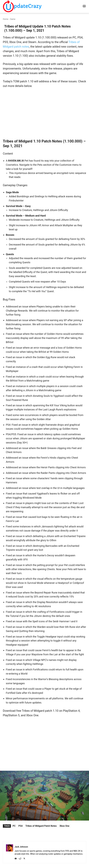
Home (6, 19)
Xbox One (64, 826)
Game (13, 19)
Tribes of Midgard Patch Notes (41, 826)
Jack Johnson (21, 847)
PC (14, 826)
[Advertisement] (44, 113)
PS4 (20, 826)
